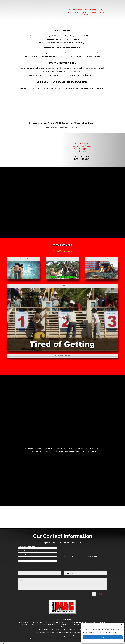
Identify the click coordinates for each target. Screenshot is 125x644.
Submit (102, 594)
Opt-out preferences (102, 641)
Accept (103, 637)
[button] (122, 625)
